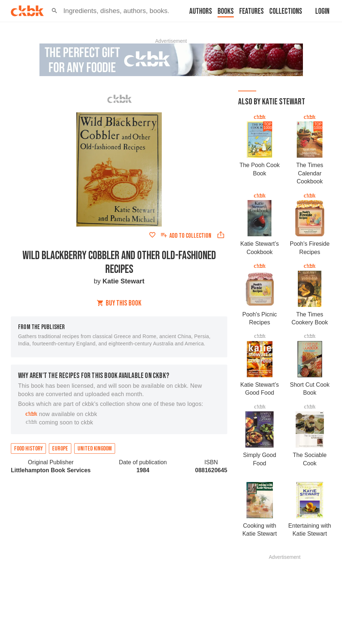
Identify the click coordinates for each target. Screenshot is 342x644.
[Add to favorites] (152, 235)
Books (226, 11)
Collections (286, 11)
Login (322, 11)
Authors (201, 11)
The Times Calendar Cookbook (310, 173)
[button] (54, 11)
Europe (60, 449)
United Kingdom (95, 449)
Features (252, 11)
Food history (28, 449)
